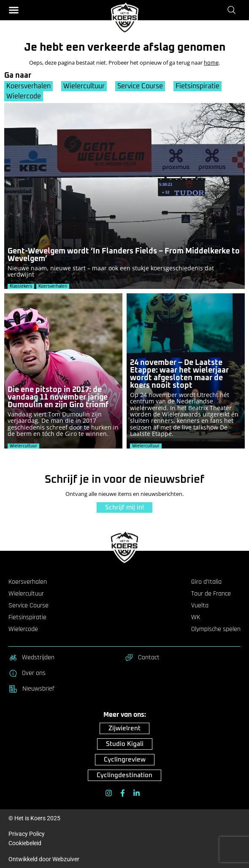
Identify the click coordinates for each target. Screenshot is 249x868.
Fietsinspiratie (198, 86)
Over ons (27, 673)
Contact (142, 658)
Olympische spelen (216, 629)
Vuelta (200, 606)
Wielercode (24, 96)
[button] (14, 10)
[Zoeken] (233, 10)
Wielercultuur (84, 86)
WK (196, 618)
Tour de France (211, 594)
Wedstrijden (31, 658)
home (211, 63)
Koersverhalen (28, 86)
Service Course (140, 86)
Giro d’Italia (206, 582)
